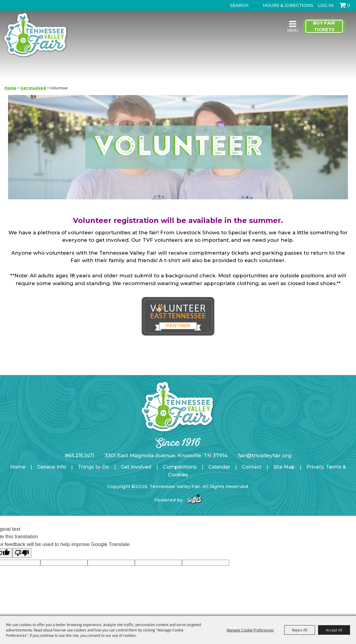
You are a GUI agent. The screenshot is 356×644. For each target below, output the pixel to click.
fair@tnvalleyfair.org (265, 455)
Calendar (219, 467)
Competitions (180, 467)
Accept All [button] (334, 630)
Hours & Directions (288, 5)
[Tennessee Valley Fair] (37, 35)
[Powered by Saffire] (194, 500)
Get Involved (33, 88)
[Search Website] (241, 5)
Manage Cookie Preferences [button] (250, 630)
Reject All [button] (300, 630)
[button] (178, 148)
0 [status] (349, 5)
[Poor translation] (22, 553)
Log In (326, 5)
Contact (252, 467)
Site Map (284, 467)
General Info (52, 467)
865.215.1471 (80, 455)
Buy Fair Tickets (324, 26)
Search (225, 5)
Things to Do (93, 467)
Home (10, 88)
